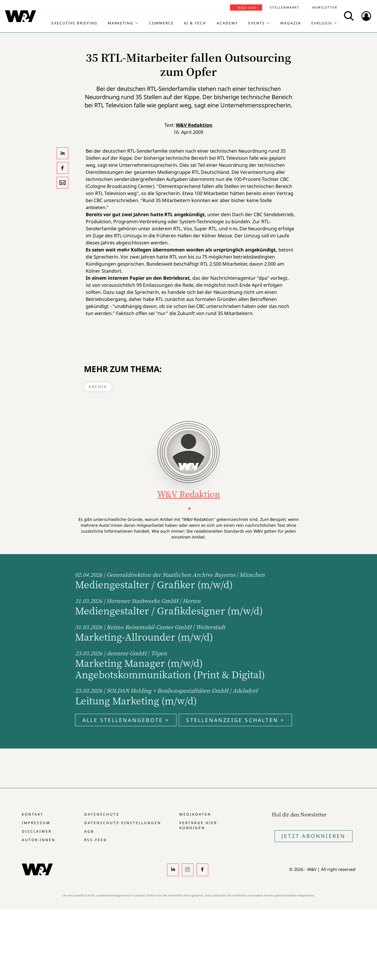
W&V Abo (247, 8)
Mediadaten (195, 814)
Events (257, 23)
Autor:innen (39, 840)
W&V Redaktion (194, 125)
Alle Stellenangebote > (126, 720)
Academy (227, 23)
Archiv (98, 387)
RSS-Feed (96, 840)
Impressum (36, 823)
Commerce (161, 23)
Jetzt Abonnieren (314, 836)
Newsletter (325, 7)
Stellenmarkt (285, 7)
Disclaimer (37, 831)
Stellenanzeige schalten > (235, 720)
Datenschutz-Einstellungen (123, 823)
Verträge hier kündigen (198, 825)
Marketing (121, 23)
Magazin (291, 23)
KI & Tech (195, 23)
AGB (89, 831)
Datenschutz (102, 814)
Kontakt (33, 814)
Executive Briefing (75, 23)
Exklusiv (322, 23)
